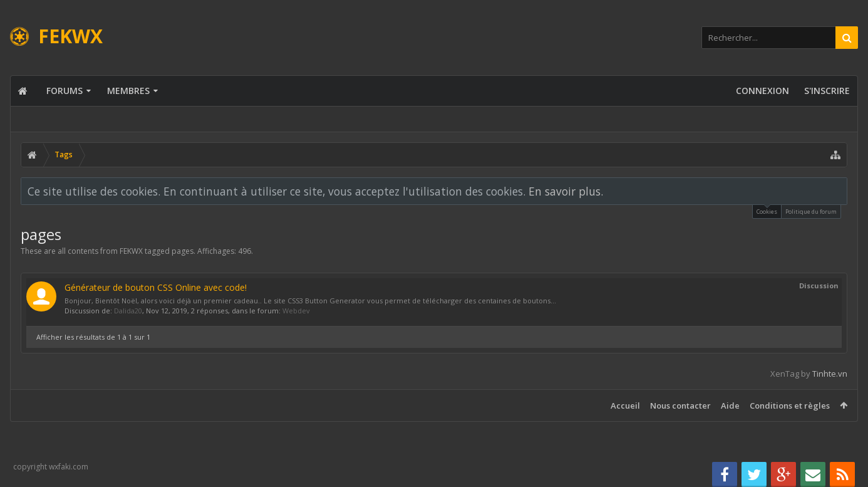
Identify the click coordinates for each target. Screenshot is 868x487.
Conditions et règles (790, 406)
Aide (730, 406)
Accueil (625, 406)
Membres (128, 91)
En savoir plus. (566, 191)
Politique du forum (811, 212)
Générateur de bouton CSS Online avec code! (156, 287)
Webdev (296, 311)
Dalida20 (128, 311)
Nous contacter (680, 406)
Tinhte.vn (830, 374)
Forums (65, 91)
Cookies (767, 210)
